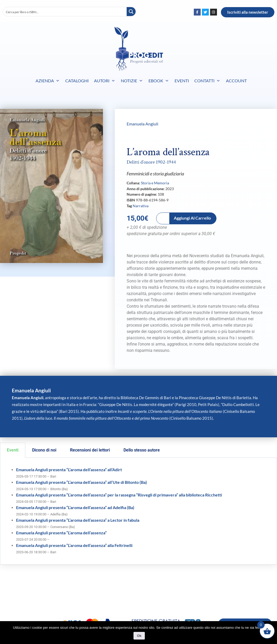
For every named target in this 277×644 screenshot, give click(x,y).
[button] (48, 81)
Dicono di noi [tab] (44, 450)
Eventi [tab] (13, 450)
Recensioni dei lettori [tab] (90, 450)
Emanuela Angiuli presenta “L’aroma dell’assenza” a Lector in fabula (78, 520)
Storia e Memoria (155, 183)
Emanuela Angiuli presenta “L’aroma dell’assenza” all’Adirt (69, 470)
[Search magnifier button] (131, 12)
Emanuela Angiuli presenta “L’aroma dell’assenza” (61, 533)
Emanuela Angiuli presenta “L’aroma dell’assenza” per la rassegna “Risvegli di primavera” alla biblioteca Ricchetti (119, 495)
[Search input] (65, 12)
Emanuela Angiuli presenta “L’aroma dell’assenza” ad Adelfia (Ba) (75, 507)
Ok (140, 636)
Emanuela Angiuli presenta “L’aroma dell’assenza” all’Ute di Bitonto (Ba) (81, 482)
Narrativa (141, 206)
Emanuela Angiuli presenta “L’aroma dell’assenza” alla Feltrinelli (74, 545)
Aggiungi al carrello (192, 218)
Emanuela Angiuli (142, 124)
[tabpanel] (138, 511)
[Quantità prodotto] (163, 218)
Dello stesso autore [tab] (142, 450)
